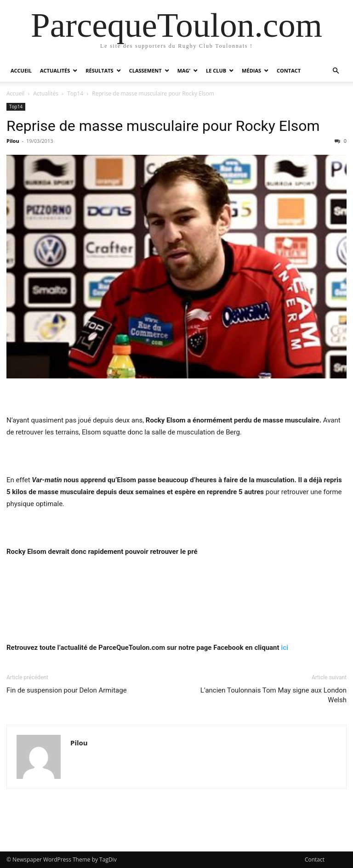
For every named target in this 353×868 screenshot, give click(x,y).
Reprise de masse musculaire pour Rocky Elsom (163, 126)
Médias (251, 70)
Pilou (13, 141)
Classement (145, 70)
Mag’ (184, 70)
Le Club (216, 70)
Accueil (21, 70)
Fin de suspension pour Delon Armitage (67, 690)
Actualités (55, 70)
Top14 (75, 93)
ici (285, 648)
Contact (289, 70)
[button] (336, 71)
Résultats (99, 70)
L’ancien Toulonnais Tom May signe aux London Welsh (273, 695)
